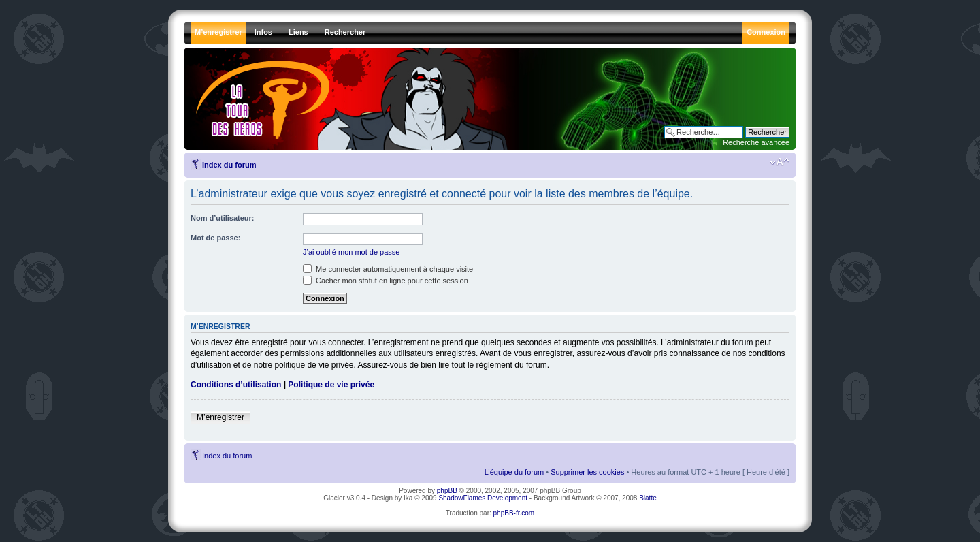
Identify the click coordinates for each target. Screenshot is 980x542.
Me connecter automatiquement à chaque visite (388, 269)
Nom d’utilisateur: (223, 218)
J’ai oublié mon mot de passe (351, 252)
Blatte (648, 498)
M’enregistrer (220, 417)
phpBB (447, 491)
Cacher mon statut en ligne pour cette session (386, 281)
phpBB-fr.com (514, 513)
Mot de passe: (215, 238)
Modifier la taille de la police (780, 162)
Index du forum (229, 165)
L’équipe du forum (514, 472)
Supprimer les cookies (587, 472)
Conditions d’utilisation (236, 385)
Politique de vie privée (331, 385)
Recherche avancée (756, 142)
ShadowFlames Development (483, 498)
